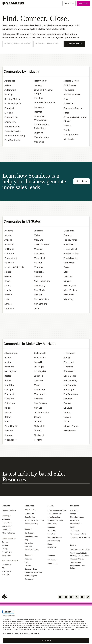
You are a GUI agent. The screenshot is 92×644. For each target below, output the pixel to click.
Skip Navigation (0, 1)
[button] (17, 44)
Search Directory (75, 44)
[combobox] (17, 44)
